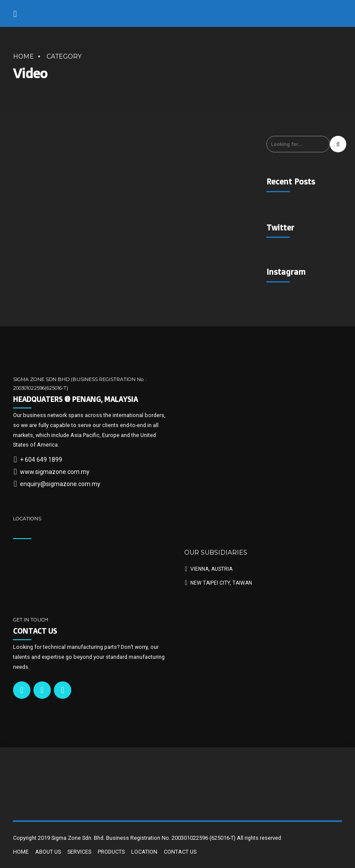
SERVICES (79, 852)
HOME (21, 852)
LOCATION (144, 852)
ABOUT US (48, 852)
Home (23, 56)
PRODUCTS (111, 852)
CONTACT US (180, 852)
